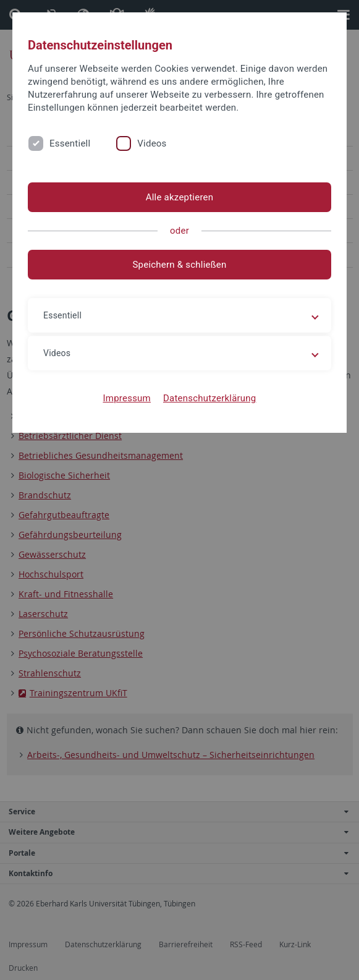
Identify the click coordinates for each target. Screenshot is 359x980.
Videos (152, 143)
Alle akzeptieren (180, 197)
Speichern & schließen (179, 265)
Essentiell (70, 143)
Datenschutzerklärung (210, 398)
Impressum (127, 398)
